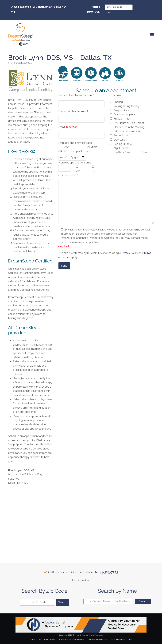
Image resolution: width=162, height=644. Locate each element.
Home (33, 639)
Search (143, 601)
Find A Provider (118, 639)
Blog (130, 639)
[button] (152, 35)
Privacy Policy (130, 253)
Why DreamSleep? (47, 639)
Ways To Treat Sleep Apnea (71, 639)
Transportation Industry (98, 639)
